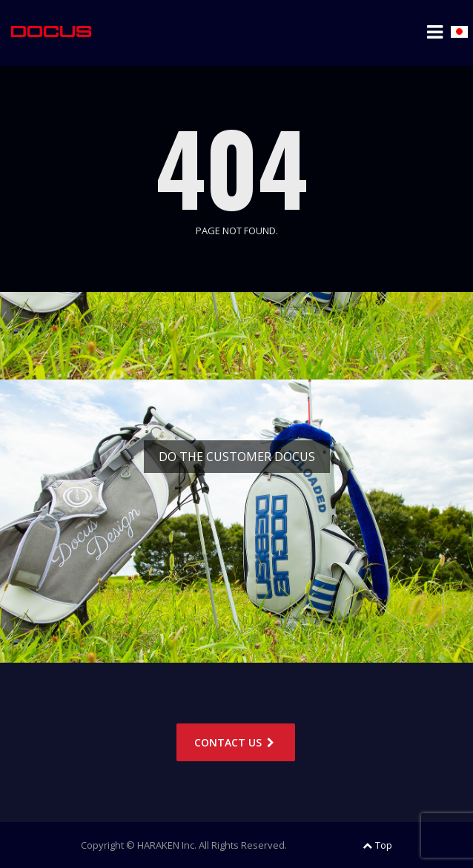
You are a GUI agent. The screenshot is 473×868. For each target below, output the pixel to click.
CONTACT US (236, 742)
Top (377, 845)
